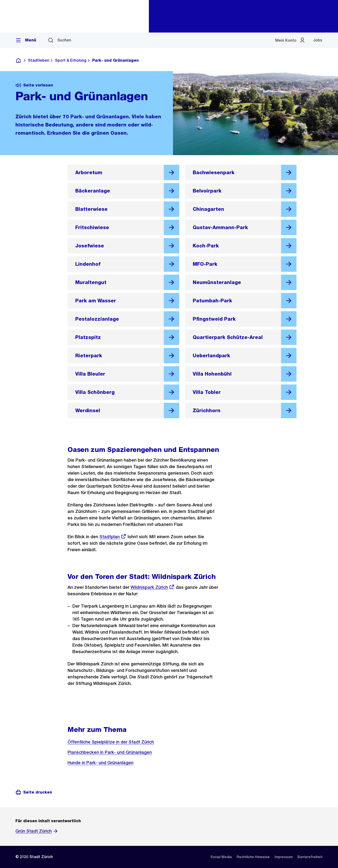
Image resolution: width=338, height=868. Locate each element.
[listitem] (221, 857)
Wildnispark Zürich (153, 587)
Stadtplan (113, 537)
